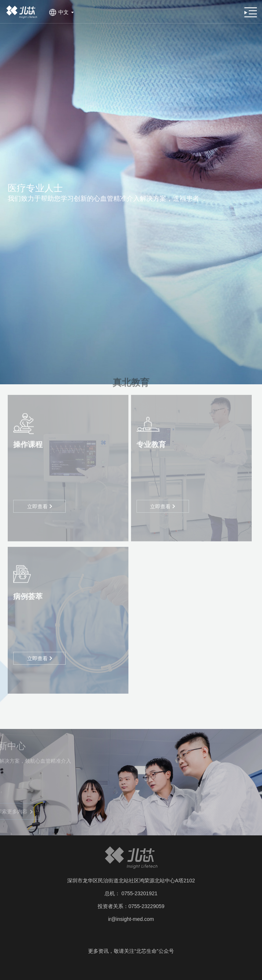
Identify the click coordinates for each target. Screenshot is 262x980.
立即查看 (40, 500)
